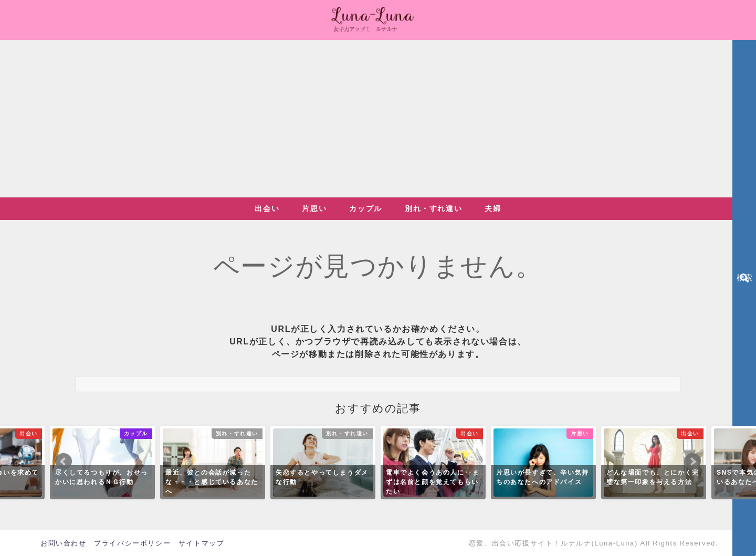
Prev (64, 461)
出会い (267, 208)
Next (692, 461)
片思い (314, 208)
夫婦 (493, 208)
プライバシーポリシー (132, 543)
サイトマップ (202, 543)
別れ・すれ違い (433, 208)
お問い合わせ (64, 543)
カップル (365, 208)
